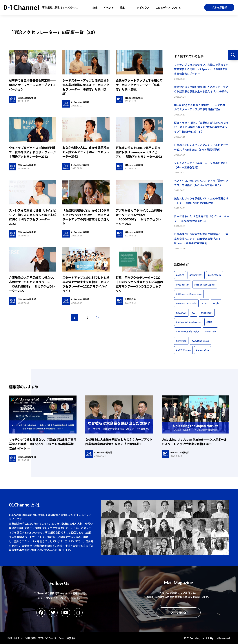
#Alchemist (207, 313)
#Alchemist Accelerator (189, 322)
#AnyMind (181, 341)
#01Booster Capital (205, 284)
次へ (97, 317)
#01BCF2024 (215, 275)
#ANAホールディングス (188, 331)
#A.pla (216, 303)
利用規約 (30, 638)
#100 (205, 303)
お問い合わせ (15, 638)
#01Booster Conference (189, 294)
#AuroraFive (203, 350)
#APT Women (183, 350)
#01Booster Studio (186, 303)
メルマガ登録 (219, 7)
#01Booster (182, 284)
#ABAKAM (181, 313)
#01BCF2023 (196, 275)
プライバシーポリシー (51, 638)
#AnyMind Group (201, 341)
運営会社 (72, 638)
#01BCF (180, 275)
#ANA (209, 322)
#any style (210, 331)
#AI (194, 313)
